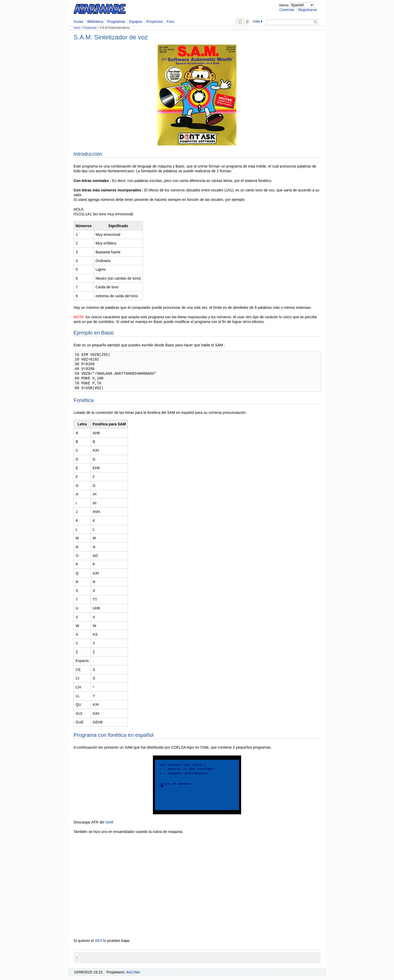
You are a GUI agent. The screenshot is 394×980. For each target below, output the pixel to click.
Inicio (77, 28)
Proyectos (154, 22)
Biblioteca (95, 22)
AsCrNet (133, 972)
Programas (116, 22)
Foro (170, 22)
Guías (78, 22)
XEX (98, 941)
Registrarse (308, 10)
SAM (109, 822)
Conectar (287, 10)
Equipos (136, 22)
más (258, 21)
